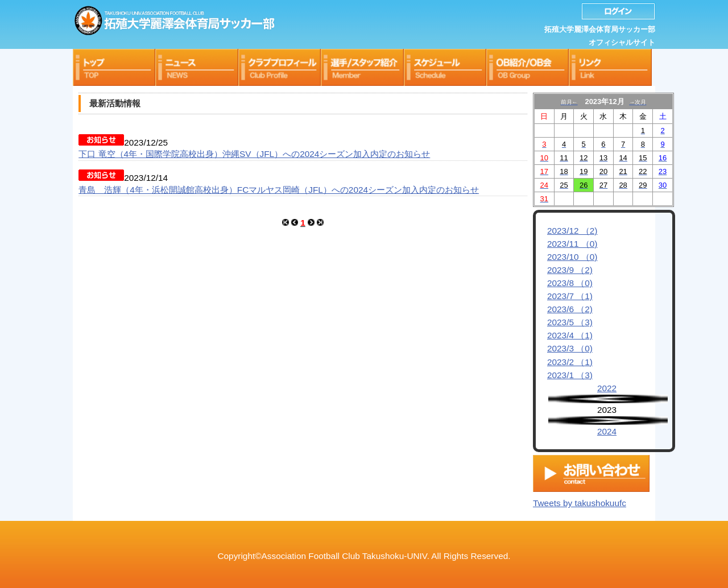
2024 (607, 431)
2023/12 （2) (572, 231)
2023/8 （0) (570, 283)
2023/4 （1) (570, 335)
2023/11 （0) (572, 244)
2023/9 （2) (570, 270)
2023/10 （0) (572, 257)
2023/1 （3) (570, 375)
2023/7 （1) (570, 296)
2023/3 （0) (570, 348)
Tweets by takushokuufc (580, 500)
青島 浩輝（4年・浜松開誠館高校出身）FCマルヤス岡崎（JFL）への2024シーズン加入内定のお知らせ (279, 190)
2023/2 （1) (570, 362)
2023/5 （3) (570, 322)
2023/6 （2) (570, 309)
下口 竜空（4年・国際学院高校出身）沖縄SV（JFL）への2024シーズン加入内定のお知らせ (254, 154)
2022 (607, 388)
